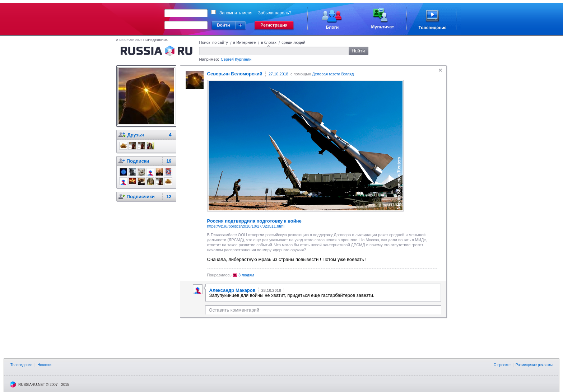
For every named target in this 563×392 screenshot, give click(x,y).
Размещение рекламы (534, 365)
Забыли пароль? (275, 13)
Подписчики (141, 197)
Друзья (136, 135)
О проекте (502, 365)
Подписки (138, 161)
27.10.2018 (278, 74)
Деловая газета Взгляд (333, 74)
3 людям (246, 275)
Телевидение (21, 365)
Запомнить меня (236, 13)
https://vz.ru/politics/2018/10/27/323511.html (246, 226)
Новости (44, 365)
